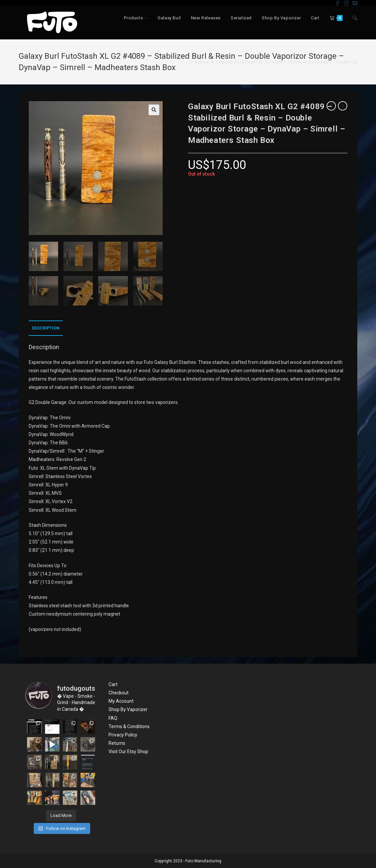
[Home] (190, 62)
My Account (121, 701)
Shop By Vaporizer (128, 709)
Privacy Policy (123, 735)
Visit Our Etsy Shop (128, 751)
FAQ (113, 718)
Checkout (119, 693)
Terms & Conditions (129, 726)
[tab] (46, 328)
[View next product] (343, 106)
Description (46, 328)
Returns (117, 743)
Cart (113, 684)
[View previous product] (331, 106)
